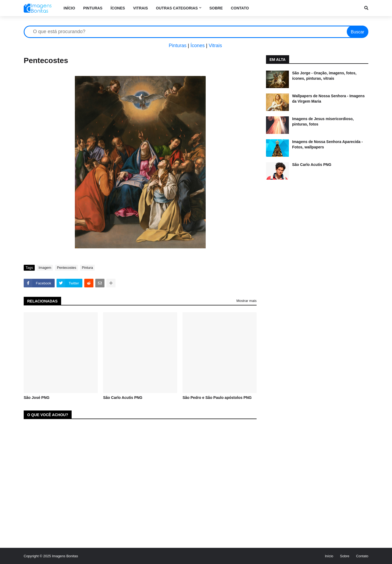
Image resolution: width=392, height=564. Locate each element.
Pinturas (177, 46)
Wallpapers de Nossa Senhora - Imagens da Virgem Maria (328, 99)
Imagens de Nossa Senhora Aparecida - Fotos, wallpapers (327, 144)
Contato (362, 556)
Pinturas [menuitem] (93, 8)
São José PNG (37, 398)
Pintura (87, 268)
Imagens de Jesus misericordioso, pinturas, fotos (323, 121)
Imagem (45, 268)
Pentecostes (66, 268)
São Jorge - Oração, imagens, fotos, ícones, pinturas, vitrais (324, 76)
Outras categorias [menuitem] (177, 8)
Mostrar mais (246, 301)
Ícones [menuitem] (118, 8)
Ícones (197, 46)
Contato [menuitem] (240, 8)
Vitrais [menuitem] (140, 8)
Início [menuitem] (69, 8)
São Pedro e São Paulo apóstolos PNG (217, 398)
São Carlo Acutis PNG (123, 398)
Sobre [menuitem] (216, 8)
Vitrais (215, 46)
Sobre (345, 556)
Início (329, 556)
